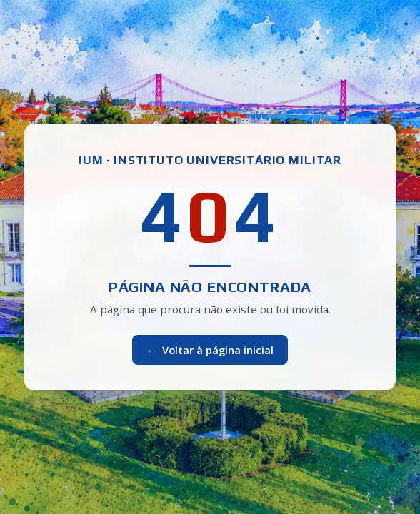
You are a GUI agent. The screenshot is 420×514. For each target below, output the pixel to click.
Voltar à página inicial (210, 350)
